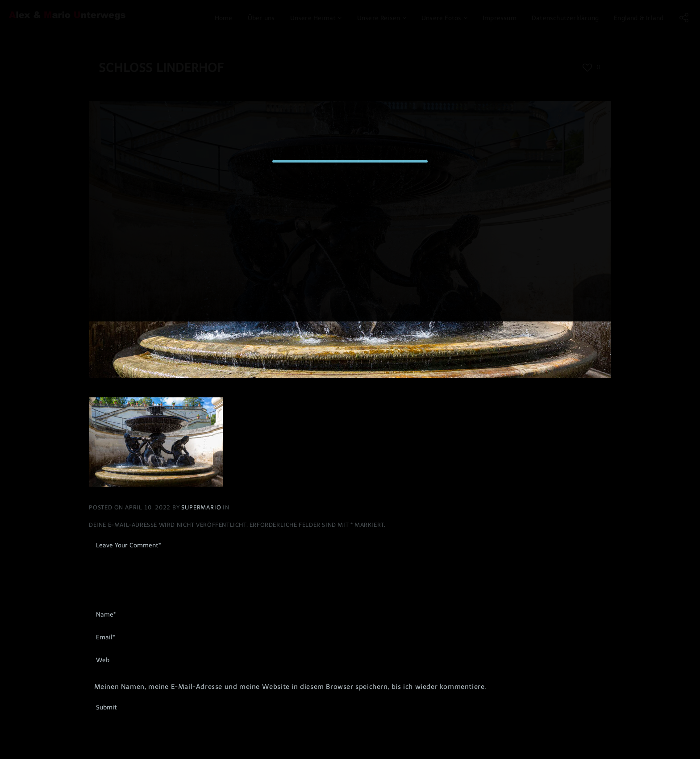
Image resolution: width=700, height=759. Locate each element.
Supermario (202, 507)
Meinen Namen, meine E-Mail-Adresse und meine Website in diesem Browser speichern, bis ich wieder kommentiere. (290, 687)
